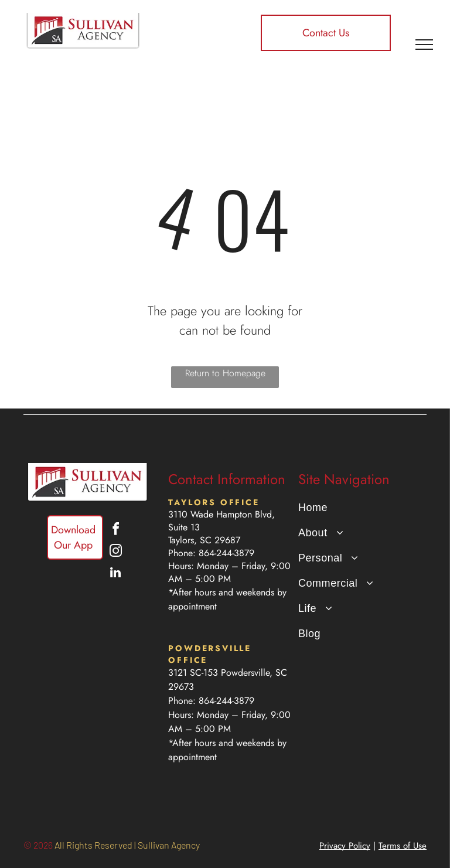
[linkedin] (115, 574)
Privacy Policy (345, 846)
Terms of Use (403, 846)
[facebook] (115, 531)
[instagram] (115, 552)
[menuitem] (358, 508)
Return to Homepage (225, 373)
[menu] (424, 45)
